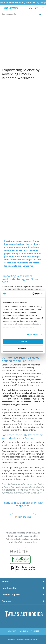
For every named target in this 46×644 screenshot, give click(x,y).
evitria (37, 539)
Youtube (35, 631)
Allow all (23, 342)
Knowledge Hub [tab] (10, 588)
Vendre (36, 639)
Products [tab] (6, 582)
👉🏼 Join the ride (23, 517)
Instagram (12, 631)
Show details (33, 334)
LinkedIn (24, 631)
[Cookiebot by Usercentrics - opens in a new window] (33, 294)
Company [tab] (6, 601)
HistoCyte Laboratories (25, 542)
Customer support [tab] (11, 595)
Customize (23, 349)
